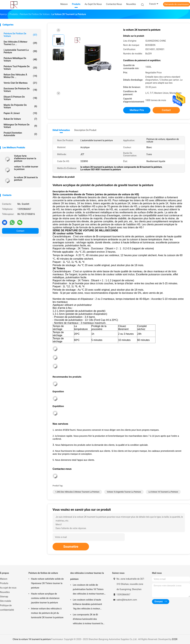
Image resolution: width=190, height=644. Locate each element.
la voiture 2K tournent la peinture (26, 179)
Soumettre (71, 547)
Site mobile (6, 601)
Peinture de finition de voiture (20, 35)
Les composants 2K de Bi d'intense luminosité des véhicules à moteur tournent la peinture (88, 619)
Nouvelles (5, 592)
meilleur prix (137, 110)
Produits (4, 583)
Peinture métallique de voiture (20, 59)
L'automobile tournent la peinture (20, 51)
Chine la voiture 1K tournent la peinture (32, 639)
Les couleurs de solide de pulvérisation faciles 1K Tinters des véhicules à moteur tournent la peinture (89, 590)
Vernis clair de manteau (20, 83)
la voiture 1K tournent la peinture (163, 492)
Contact (20, 231)
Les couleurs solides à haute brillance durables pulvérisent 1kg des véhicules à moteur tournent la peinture (87, 605)
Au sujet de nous (8, 588)
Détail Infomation (61, 130)
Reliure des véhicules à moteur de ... (20, 76)
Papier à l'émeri (20, 113)
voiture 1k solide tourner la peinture (26, 168)
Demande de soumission (177, 4)
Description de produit (85, 130)
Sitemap (4, 597)
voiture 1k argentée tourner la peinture (124, 492)
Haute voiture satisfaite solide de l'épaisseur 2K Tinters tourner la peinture (47, 583)
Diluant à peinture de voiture (20, 98)
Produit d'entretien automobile (20, 134)
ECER (175, 639)
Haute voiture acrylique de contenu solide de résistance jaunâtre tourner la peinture (45, 598)
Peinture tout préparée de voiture (20, 68)
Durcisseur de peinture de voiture (20, 90)
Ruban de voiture (20, 119)
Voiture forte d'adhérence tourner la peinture (25, 158)
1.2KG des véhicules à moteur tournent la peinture (77, 492)
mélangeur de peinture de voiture (20, 126)
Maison (4, 579)
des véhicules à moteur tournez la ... (20, 43)
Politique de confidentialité (7, 608)
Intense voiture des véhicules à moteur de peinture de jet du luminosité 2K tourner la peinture (47, 613)
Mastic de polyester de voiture (20, 106)
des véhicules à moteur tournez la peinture (87, 576)
